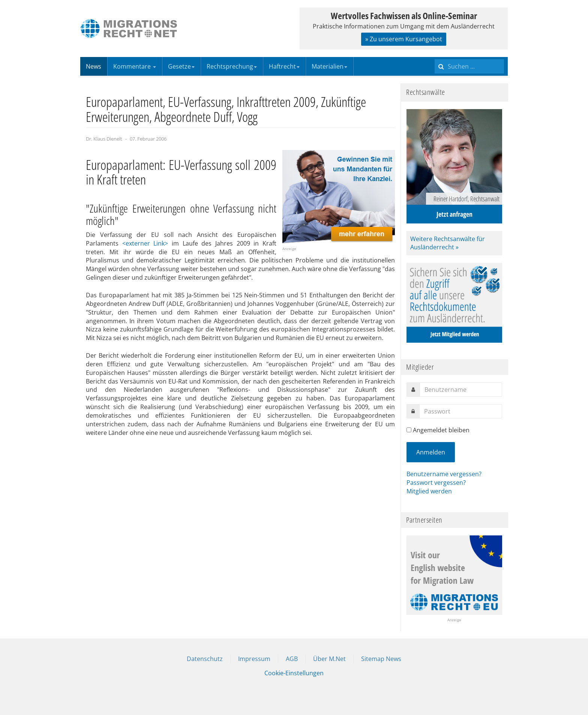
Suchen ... (435, 57)
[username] (461, 390)
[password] (461, 411)
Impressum (254, 659)
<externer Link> (145, 243)
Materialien (329, 66)
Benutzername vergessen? (444, 474)
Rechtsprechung (232, 66)
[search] (469, 66)
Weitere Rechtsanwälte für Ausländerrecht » (448, 243)
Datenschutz (205, 659)
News (94, 66)
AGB (292, 659)
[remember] (409, 430)
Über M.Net (329, 659)
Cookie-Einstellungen (294, 673)
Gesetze (181, 66)
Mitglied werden (429, 491)
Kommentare (135, 66)
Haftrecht (284, 66)
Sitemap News (381, 659)
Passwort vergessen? (436, 483)
